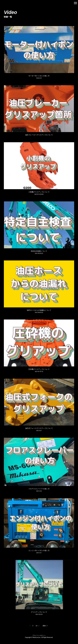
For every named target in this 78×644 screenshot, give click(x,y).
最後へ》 (45, 626)
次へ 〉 (38, 626)
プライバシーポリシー (39, 635)
